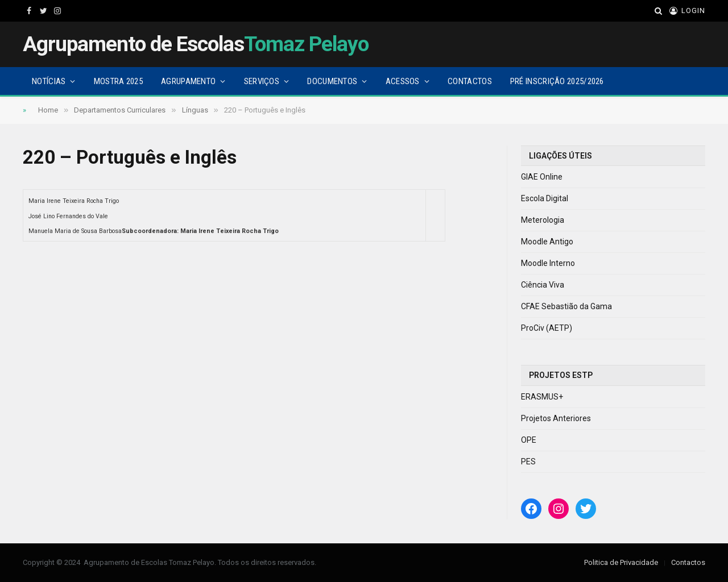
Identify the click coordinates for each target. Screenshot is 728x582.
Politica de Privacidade (621, 562)
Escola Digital (545, 198)
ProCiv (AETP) (547, 328)
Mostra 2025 (118, 81)
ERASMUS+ (542, 397)
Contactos (470, 81)
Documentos (332, 81)
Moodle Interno (548, 263)
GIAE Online (542, 177)
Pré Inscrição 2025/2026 (557, 81)
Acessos (403, 81)
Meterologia (543, 220)
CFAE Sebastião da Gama (566, 306)
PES (528, 462)
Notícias (49, 81)
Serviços (262, 81)
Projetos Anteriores (556, 418)
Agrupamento (188, 81)
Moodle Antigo (547, 242)
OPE (529, 440)
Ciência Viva (543, 285)
